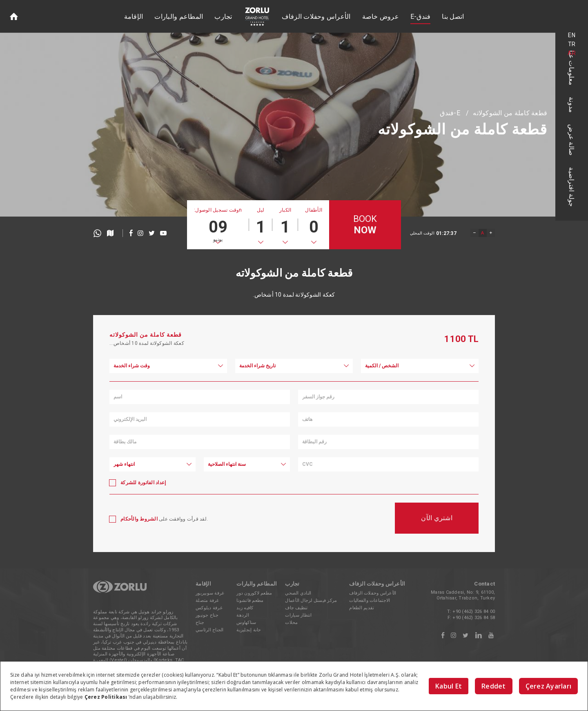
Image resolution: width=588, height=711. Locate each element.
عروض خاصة (381, 17)
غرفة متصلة (207, 600)
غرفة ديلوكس (209, 608)
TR (572, 44)
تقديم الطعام (362, 608)
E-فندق (421, 17)
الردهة (243, 615)
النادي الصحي (298, 593)
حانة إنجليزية (249, 630)
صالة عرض (572, 140)
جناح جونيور (207, 615)
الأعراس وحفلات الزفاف (316, 17)
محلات (291, 623)
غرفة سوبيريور (210, 593)
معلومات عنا (572, 68)
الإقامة (134, 17)
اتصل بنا (453, 17)
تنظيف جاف (296, 608)
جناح (200, 623)
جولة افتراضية (572, 187)
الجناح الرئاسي (210, 630)
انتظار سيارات (298, 615)
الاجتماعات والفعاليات (370, 600)
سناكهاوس (246, 623)
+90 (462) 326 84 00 (474, 612)
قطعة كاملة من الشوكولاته (510, 113)
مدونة (572, 105)
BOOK (365, 225)
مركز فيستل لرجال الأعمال (311, 600)
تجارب (223, 17)
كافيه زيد (245, 608)
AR (572, 53)
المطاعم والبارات (179, 17)
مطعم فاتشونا (250, 600)
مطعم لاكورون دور (254, 593)
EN (572, 35)
